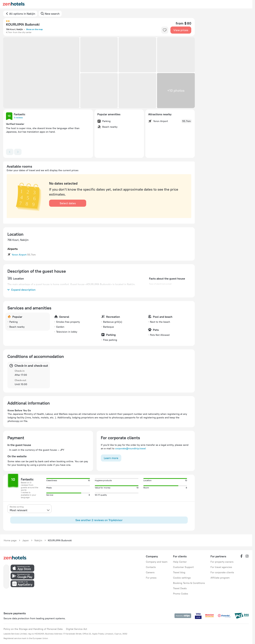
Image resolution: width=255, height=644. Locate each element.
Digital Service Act (77, 629)
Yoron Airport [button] (19, 255)
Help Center (180, 562)
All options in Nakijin (22, 14)
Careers (150, 572)
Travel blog (179, 572)
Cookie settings (182, 578)
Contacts (151, 567)
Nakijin (38, 540)
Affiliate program (220, 578)
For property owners (222, 562)
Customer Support (183, 567)
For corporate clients (222, 572)
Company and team (157, 562)
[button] (41, 73)
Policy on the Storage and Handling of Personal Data (33, 629)
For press (151, 578)
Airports (13, 249)
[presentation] (29, 509)
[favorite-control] (165, 30)
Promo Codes (181, 594)
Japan (26, 540)
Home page (10, 540)
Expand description (21, 290)
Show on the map (34, 29)
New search (52, 14)
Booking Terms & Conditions (189, 583)
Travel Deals (180, 588)
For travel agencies (221, 567)
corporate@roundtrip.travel (131, 448)
